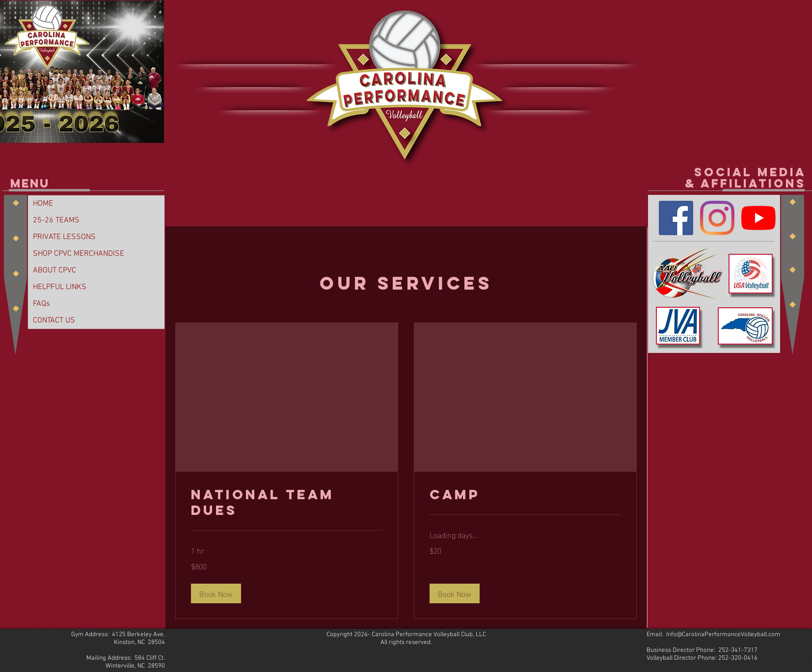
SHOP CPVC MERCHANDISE (79, 254)
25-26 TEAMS (56, 220)
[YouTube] (758, 218)
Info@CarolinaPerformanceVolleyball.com (723, 635)
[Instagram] (717, 218)
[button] (216, 593)
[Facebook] (676, 218)
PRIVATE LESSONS (64, 237)
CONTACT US (54, 321)
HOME (43, 204)
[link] (287, 503)
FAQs (41, 304)
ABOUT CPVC (54, 270)
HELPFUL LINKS (60, 287)
